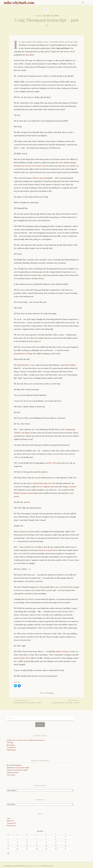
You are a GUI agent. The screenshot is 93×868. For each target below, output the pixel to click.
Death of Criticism (46, 550)
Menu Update (11, 745)
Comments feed (11, 823)
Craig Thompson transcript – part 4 (30, 702)
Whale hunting (11, 750)
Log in (9, 818)
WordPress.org (11, 826)
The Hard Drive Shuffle (22, 768)
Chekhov (17, 433)
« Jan (8, 853)
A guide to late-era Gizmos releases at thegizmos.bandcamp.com (26, 740)
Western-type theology (41, 178)
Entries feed (10, 821)
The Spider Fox (11, 748)
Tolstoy (27, 433)
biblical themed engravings (26, 493)
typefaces (44, 472)
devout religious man (45, 487)
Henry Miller (70, 365)
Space (17, 772)
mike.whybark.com (19, 2)
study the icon (63, 166)
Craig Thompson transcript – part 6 (63, 702)
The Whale (10, 743)
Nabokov (25, 365)
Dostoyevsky (70, 430)
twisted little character (42, 483)
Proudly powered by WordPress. (15, 866)
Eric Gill (52, 463)
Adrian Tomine (62, 652)
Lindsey (9, 770)
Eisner (42, 279)
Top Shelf (30, 55)
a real (72, 487)
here (68, 52)
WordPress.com (47, 866)
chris (8, 775)
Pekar (43, 590)
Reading (50, 693)
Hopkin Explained (16, 765)
